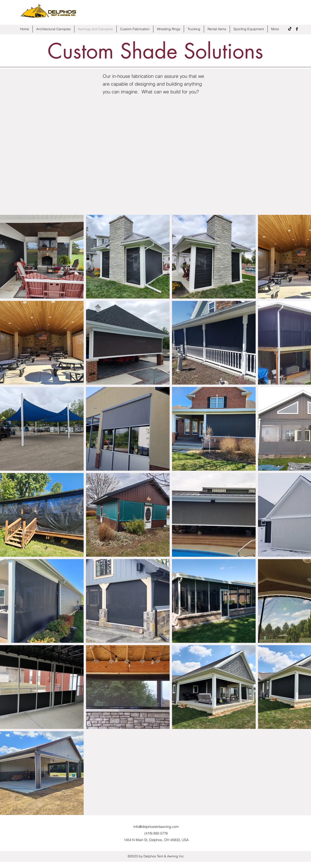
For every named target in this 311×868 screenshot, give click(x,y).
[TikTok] (290, 29)
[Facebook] (297, 29)
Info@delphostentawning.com (156, 827)
